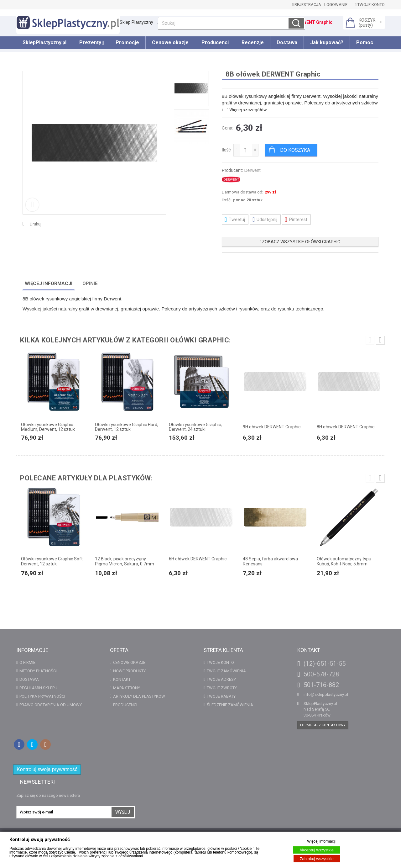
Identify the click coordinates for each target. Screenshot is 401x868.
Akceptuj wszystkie (317, 850)
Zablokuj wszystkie (317, 859)
